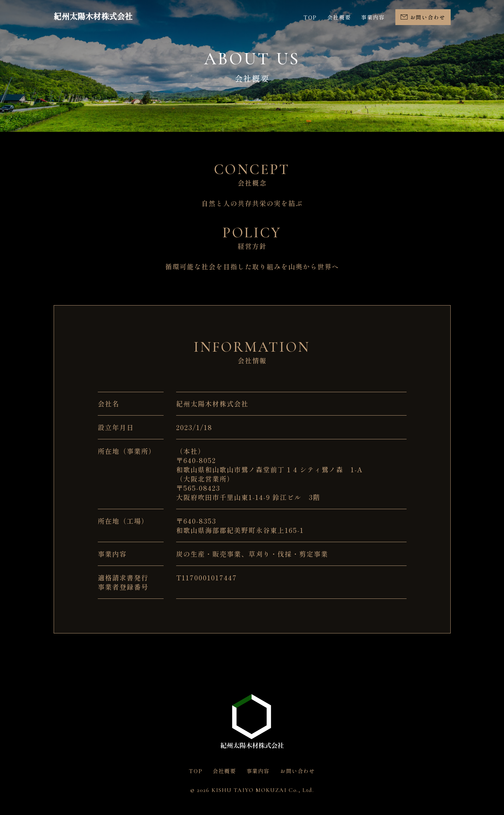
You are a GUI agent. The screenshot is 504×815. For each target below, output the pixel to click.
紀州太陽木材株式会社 (93, 17)
